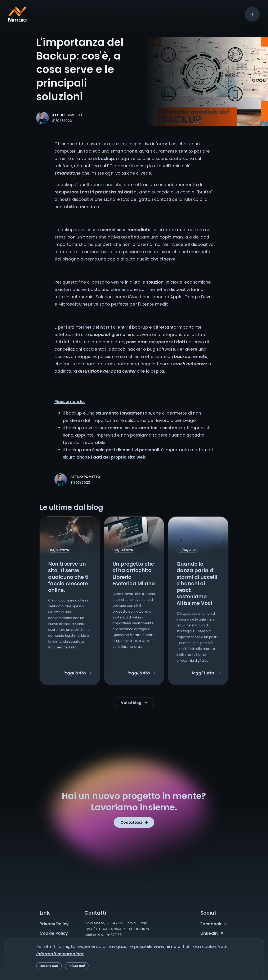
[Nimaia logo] (17, 20)
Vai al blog (134, 703)
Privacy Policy (54, 924)
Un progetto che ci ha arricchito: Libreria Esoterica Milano (134, 574)
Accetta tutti (49, 966)
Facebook (213, 924)
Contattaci (134, 822)
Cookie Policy (54, 933)
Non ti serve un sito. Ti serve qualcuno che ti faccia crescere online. (68, 577)
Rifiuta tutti (77, 966)
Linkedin (212, 933)
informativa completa (60, 954)
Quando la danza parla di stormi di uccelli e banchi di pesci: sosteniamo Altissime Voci (197, 583)
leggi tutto (77, 673)
